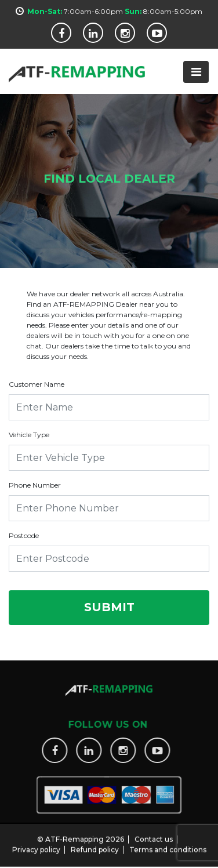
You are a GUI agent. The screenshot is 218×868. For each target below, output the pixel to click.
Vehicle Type (29, 435)
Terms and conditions (168, 845)
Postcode (24, 535)
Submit (109, 607)
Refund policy (95, 845)
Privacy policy (36, 845)
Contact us (154, 834)
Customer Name (37, 384)
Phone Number (35, 485)
